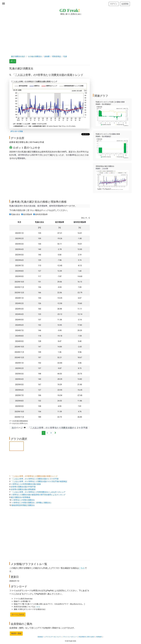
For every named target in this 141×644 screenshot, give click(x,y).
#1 (12, 61)
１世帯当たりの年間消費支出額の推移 (26, 484)
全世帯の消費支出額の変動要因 (23, 489)
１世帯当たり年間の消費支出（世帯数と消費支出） (32, 503)
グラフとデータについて (53, 637)
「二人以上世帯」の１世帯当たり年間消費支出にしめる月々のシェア (38, 492)
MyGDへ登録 (16, 633)
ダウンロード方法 (17, 131)
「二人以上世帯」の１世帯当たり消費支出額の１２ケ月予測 (35, 479)
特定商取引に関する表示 (87, 637)
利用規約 (99, 637)
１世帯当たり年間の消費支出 (23, 500)
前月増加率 (27, 214)
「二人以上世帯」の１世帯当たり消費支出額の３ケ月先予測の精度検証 (39, 481)
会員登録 (125, 4)
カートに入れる (18, 614)
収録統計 (41, 637)
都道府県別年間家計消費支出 (23, 505)
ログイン (114, 4)
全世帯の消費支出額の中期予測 (23, 487)
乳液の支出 (15, 214)
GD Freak (70, 10)
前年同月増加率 (41, 214)
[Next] (55, 433)
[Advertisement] (70, 33)
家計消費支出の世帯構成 (20, 497)
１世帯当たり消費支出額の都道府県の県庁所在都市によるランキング (38, 495)
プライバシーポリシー (70, 637)
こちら (82, 568)
